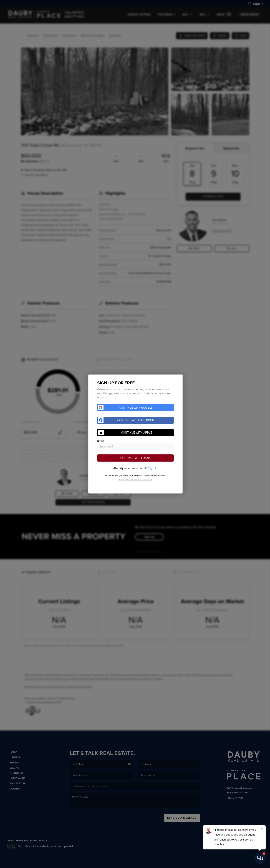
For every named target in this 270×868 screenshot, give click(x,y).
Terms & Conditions (143, 479)
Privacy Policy (125, 479)
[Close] (262, 829)
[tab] (135, 468)
